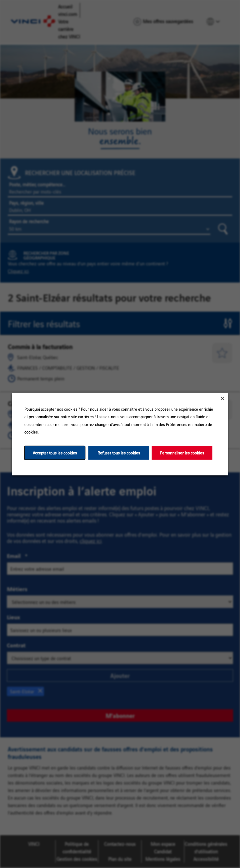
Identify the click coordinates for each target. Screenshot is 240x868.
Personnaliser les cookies (182, 452)
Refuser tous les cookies (119, 452)
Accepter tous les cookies (55, 452)
